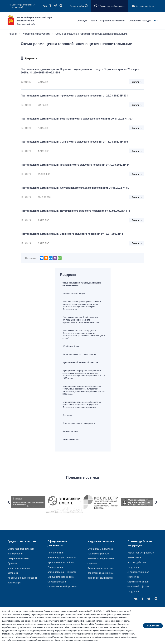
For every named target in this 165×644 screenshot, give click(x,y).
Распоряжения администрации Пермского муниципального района (62, 572)
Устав (94, 21)
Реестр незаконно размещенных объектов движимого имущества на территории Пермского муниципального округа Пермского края (82, 305)
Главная (12, 34)
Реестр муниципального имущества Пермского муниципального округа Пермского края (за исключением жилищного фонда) (84, 334)
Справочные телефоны (113, 21)
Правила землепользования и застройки (19, 568)
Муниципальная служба (100, 549)
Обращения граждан (140, 21)
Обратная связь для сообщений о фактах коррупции (138, 586)
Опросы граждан (57, 582)
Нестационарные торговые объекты (79, 354)
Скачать (136, 82)
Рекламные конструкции (74, 293)
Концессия (67, 415)
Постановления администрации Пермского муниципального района (62, 557)
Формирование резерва (100, 568)
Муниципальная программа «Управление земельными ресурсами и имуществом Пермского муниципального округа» (82, 404)
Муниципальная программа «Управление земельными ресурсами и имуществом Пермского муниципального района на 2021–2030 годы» (84, 374)
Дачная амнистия (71, 439)
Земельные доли (70, 431)
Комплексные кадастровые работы (79, 423)
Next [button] (156, 502)
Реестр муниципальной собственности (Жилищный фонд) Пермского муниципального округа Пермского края (81, 320)
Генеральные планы (18, 558)
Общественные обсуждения (62, 586)
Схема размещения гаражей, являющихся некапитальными (82, 284)
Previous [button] (9, 502)
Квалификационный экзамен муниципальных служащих (101, 558)
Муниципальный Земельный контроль (80, 362)
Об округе (82, 21)
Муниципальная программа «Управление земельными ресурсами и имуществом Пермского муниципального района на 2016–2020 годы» (84, 390)
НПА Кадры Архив (71, 346)
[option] (28, 502)
